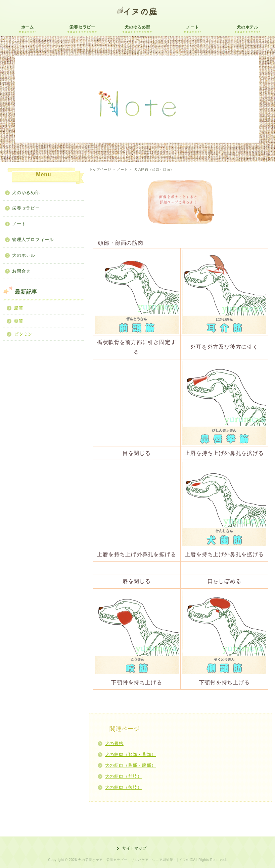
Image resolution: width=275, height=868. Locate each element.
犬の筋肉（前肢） (124, 776)
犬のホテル (247, 27)
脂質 (19, 308)
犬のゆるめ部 (137, 27)
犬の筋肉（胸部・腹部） (131, 765)
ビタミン (23, 334)
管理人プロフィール (33, 240)
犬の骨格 (114, 743)
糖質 (19, 321)
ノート (192, 27)
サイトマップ (134, 848)
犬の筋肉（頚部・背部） (131, 755)
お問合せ (21, 271)
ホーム (28, 27)
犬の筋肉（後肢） (124, 787)
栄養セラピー (82, 27)
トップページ (100, 169)
